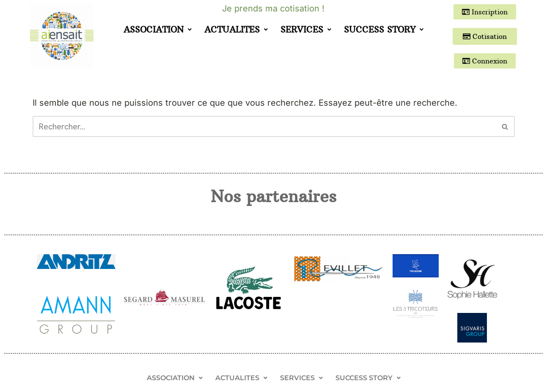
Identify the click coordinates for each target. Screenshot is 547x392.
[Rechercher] (264, 126)
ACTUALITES (236, 29)
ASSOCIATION (158, 29)
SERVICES (306, 29)
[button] (158, 30)
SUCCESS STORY (384, 29)
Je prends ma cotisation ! (273, 8)
